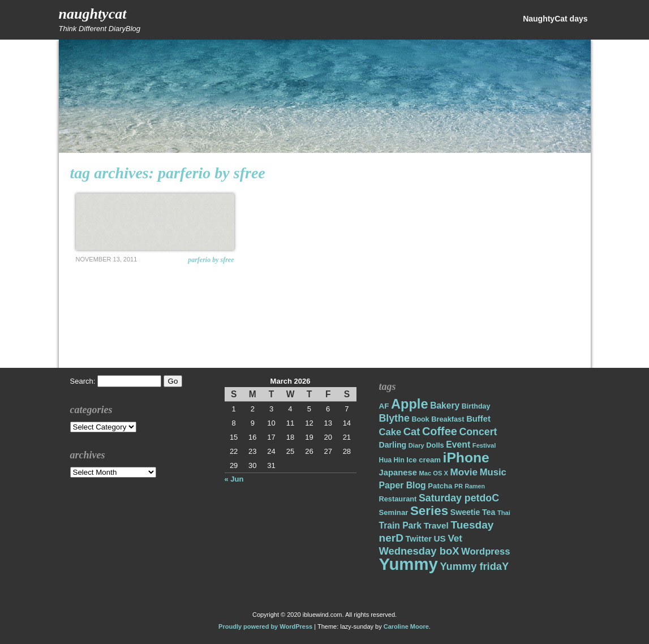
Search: (83, 381)
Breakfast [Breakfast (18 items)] (448, 419)
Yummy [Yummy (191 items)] (409, 564)
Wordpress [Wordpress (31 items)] (485, 551)
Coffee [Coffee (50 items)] (440, 431)
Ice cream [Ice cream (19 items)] (424, 460)
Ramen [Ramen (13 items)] (475, 486)
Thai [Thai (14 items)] (504, 513)
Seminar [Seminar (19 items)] (394, 512)
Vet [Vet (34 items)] (455, 538)
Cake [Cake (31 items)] (390, 432)
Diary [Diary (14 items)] (416, 445)
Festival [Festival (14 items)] (484, 445)
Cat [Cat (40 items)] (412, 432)
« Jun (234, 479)
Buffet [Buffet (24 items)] (478, 419)
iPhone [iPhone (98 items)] (466, 458)
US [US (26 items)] (440, 538)
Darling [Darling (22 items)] (393, 445)
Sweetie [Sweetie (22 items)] (465, 512)
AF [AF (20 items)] (384, 406)
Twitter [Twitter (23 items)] (419, 539)
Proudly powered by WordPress (265, 626)
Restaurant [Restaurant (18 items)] (398, 499)
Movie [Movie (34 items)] (464, 472)
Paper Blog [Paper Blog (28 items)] (403, 485)
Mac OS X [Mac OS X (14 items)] (434, 473)
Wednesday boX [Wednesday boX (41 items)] (419, 551)
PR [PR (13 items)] (459, 486)
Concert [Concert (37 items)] (478, 432)
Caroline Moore (406, 626)
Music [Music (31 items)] (493, 472)
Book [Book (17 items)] (420, 419)
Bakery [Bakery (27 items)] (445, 405)
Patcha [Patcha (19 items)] (440, 486)
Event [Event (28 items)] (458, 445)
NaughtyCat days (555, 19)
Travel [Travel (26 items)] (436, 525)
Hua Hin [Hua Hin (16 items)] (392, 460)
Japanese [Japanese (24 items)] (398, 473)
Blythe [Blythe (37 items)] (394, 418)
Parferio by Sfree (211, 260)
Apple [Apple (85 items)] (409, 404)
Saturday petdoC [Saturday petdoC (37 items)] (459, 498)
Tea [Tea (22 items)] (489, 512)
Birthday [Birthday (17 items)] (476, 406)
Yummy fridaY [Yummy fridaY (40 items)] (474, 566)
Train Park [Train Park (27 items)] (401, 525)
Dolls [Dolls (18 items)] (435, 445)
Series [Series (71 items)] (429, 511)
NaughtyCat (93, 14)
